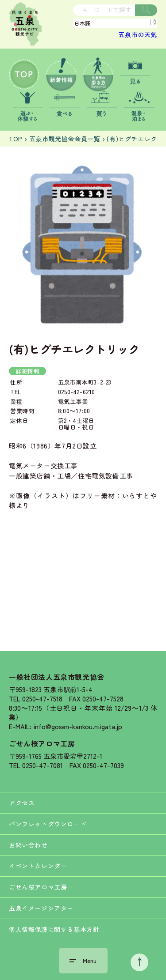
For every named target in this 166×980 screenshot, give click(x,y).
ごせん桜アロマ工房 (42, 743)
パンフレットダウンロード (48, 824)
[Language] (115, 23)
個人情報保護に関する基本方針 (54, 929)
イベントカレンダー (38, 866)
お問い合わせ (28, 845)
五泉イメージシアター (41, 908)
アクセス (22, 803)
